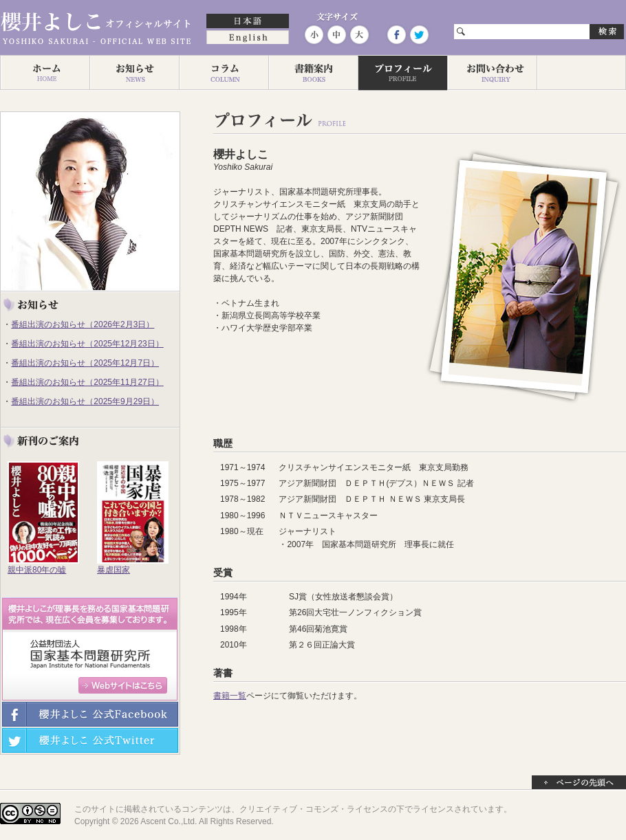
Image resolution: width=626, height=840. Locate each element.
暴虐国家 (114, 570)
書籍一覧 (230, 696)
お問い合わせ (492, 73)
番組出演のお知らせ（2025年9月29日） (85, 401)
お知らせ (134, 73)
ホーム (45, 73)
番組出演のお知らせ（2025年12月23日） (87, 344)
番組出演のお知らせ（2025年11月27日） (87, 382)
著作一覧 (313, 73)
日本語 (248, 22)
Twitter (418, 35)
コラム (224, 73)
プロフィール (402, 73)
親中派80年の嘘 (37, 570)
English (248, 38)
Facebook (396, 35)
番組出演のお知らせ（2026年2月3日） (83, 324)
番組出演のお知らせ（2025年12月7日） (85, 363)
